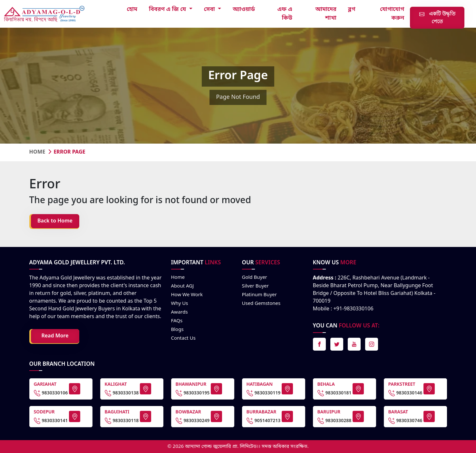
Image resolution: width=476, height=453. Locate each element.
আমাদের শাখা (326, 14)
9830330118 (122, 421)
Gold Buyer (255, 278)
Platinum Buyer (259, 295)
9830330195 (193, 393)
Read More (55, 336)
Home (37, 152)
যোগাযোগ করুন (392, 14)
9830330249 (193, 421)
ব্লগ (352, 9)
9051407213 (264, 421)
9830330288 (335, 421)
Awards (180, 312)
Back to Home (55, 221)
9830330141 (51, 421)
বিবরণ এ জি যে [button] (168, 9)
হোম (132, 9)
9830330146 (405, 393)
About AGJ (183, 286)
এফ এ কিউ (285, 14)
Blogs (177, 330)
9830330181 (335, 393)
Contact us (183, 338)
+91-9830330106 (353, 309)
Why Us (180, 304)
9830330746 (405, 421)
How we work (187, 295)
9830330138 (122, 393)
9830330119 (264, 393)
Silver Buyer (255, 286)
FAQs (177, 321)
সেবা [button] (210, 9)
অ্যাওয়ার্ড (244, 9)
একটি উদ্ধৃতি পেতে (437, 18)
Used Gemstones (261, 304)
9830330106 (51, 393)
